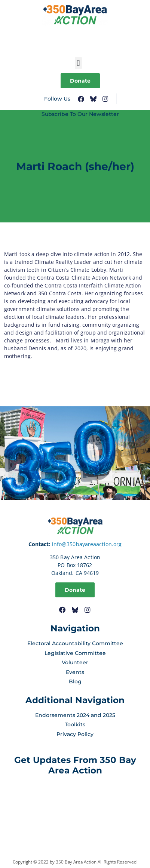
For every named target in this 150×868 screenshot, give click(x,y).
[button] (78, 63)
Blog (75, 681)
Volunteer (75, 662)
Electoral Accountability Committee (75, 643)
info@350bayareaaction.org (87, 544)
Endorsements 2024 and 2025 (75, 715)
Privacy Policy (75, 734)
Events (75, 672)
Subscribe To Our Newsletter (80, 114)
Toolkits (75, 724)
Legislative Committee (75, 653)
